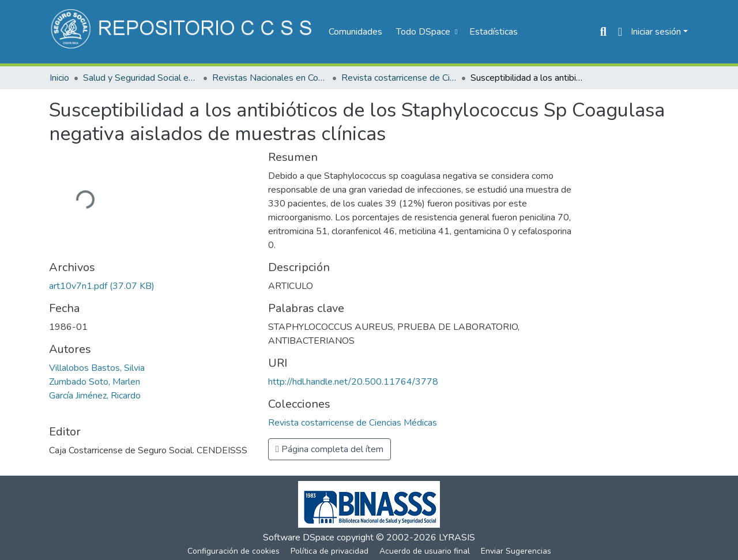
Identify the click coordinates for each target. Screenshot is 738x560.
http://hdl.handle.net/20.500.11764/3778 (353, 382)
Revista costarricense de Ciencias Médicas (399, 78)
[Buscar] (603, 32)
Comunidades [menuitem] (355, 32)
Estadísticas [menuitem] (494, 32)
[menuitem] (426, 32)
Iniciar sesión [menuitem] (656, 32)
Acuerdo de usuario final (425, 551)
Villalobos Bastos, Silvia (97, 368)
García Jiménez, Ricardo (95, 396)
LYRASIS (457, 538)
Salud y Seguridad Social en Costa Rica (141, 78)
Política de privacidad (330, 551)
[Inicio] (183, 32)
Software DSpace (299, 538)
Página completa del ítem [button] (330, 449)
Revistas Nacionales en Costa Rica (270, 78)
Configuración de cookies (234, 551)
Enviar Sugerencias (516, 551)
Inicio (59, 78)
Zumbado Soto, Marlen (95, 382)
